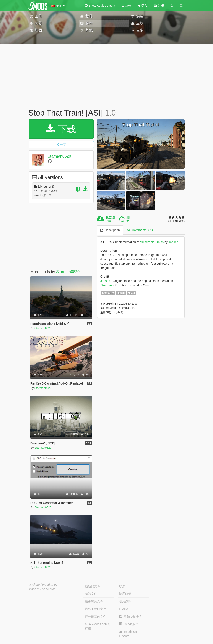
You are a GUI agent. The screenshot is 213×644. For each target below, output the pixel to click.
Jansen (173, 242)
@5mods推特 (130, 617)
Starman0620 (59, 156)
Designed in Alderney (43, 585)
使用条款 (125, 601)
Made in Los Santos (42, 589)
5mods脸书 (129, 624)
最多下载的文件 (96, 609)
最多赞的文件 (94, 601)
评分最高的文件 (96, 617)
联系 (122, 586)
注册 (159, 6)
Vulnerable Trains (152, 242)
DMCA (124, 609)
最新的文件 (93, 586)
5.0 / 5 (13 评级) (176, 221)
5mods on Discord (128, 634)
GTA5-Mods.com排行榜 (98, 626)
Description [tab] (110, 230)
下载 (61, 129)
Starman (106, 285)
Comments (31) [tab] (140, 230)
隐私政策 (125, 594)
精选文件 (91, 594)
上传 (126, 6)
